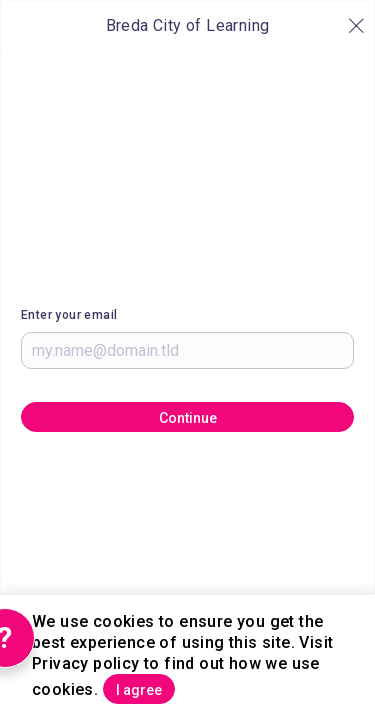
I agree (139, 690)
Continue (188, 418)
